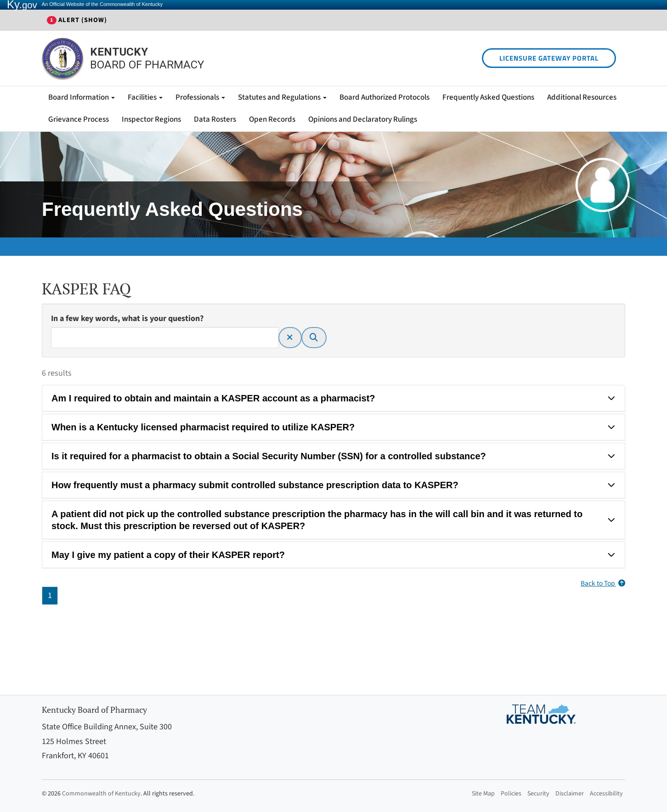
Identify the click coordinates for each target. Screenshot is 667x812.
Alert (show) (77, 20)
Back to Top (603, 583)
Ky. (22, 5)
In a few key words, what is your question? (127, 319)
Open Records (272, 119)
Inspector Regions (151, 119)
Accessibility (606, 794)
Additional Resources (582, 97)
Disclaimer (570, 794)
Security (538, 794)
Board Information (82, 97)
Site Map (483, 794)
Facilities (145, 97)
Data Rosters (215, 119)
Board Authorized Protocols (384, 97)
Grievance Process (79, 119)
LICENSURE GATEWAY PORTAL (549, 58)
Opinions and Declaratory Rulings (363, 119)
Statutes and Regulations (282, 97)
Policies (511, 794)
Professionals (200, 97)
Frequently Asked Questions (488, 97)
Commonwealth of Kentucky (101, 794)
